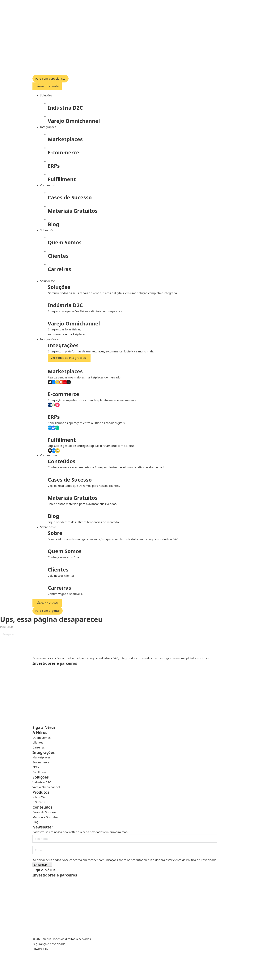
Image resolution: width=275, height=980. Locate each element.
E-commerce (41, 762)
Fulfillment (40, 772)
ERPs (36, 767)
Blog (36, 822)
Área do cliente (48, 86)
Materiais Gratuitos (45, 817)
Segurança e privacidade (49, 944)
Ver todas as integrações (68, 358)
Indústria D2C (42, 782)
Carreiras (39, 747)
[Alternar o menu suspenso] (53, 281)
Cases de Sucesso (44, 812)
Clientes (38, 742)
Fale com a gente (48, 611)
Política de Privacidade (201, 860)
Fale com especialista (51, 78)
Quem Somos (42, 738)
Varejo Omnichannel (46, 787)
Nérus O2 (39, 802)
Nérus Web (40, 797)
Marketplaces (41, 757)
